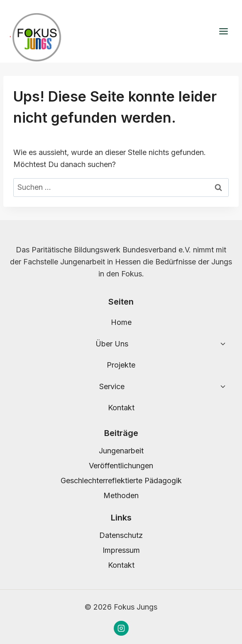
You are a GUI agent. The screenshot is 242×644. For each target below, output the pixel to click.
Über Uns (112, 344)
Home (121, 322)
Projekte (121, 365)
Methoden (121, 495)
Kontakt (121, 408)
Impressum (121, 550)
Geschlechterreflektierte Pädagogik (121, 481)
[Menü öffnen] (223, 31)
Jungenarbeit (121, 451)
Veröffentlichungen (121, 466)
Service (112, 386)
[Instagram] (121, 628)
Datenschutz (121, 535)
